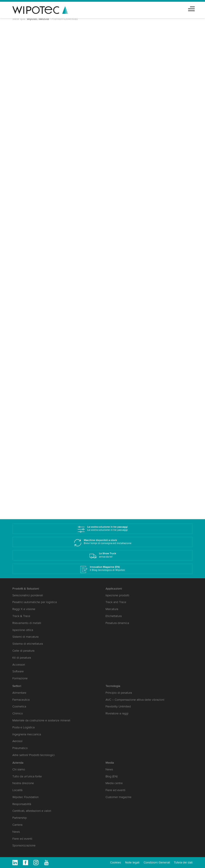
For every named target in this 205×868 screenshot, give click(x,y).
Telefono (24, 173)
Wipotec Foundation (25, 797)
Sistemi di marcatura (25, 637)
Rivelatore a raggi (117, 713)
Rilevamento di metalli (27, 623)
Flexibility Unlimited (118, 706)
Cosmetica (19, 706)
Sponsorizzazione (24, 845)
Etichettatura (114, 616)
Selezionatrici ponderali (28, 595)
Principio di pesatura (119, 693)
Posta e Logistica (24, 727)
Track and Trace (116, 602)
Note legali (132, 862)
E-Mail (24, 157)
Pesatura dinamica (117, 623)
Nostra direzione (23, 783)
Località (17, 790)
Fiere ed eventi (22, 839)
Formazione (20, 678)
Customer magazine (118, 797)
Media (110, 763)
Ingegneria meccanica (27, 734)
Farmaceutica (21, 700)
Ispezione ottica (23, 630)
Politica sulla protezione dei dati (65, 228)
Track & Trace (21, 616)
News (16, 832)
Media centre (114, 783)
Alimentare (19, 693)
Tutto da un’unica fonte (27, 776)
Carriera (17, 825)
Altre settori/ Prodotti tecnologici (34, 755)
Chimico (18, 713)
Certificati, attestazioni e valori (32, 811)
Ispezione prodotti (117, 595)
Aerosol (17, 741)
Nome (23, 79)
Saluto (24, 68)
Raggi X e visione (24, 609)
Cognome (26, 95)
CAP (22, 142)
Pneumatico (20, 748)
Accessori (19, 665)
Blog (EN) (112, 776)
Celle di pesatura (23, 651)
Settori (23, 189)
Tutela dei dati (183, 862)
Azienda (18, 763)
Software (18, 671)
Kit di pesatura (22, 658)
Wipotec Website (38, 19)
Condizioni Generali (157, 862)
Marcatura (112, 609)
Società (24, 110)
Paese (23, 126)
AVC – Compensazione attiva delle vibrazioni (135, 700)
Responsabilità (22, 804)
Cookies (116, 862)
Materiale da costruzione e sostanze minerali (41, 720)
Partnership (20, 818)
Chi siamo (19, 769)
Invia (27, 239)
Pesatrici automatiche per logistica (35, 602)
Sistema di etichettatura (28, 644)
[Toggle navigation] (191, 8)
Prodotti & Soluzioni (26, 589)
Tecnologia (113, 686)
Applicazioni (114, 589)
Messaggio (26, 204)
